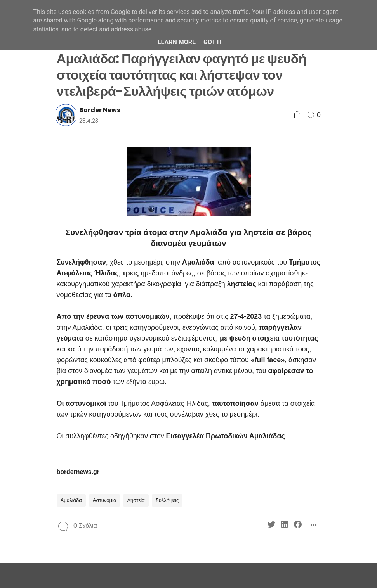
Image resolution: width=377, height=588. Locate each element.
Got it (213, 42)
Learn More (177, 42)
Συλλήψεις (167, 500)
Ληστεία (136, 500)
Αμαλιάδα (71, 500)
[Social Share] (297, 115)
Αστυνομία (105, 500)
